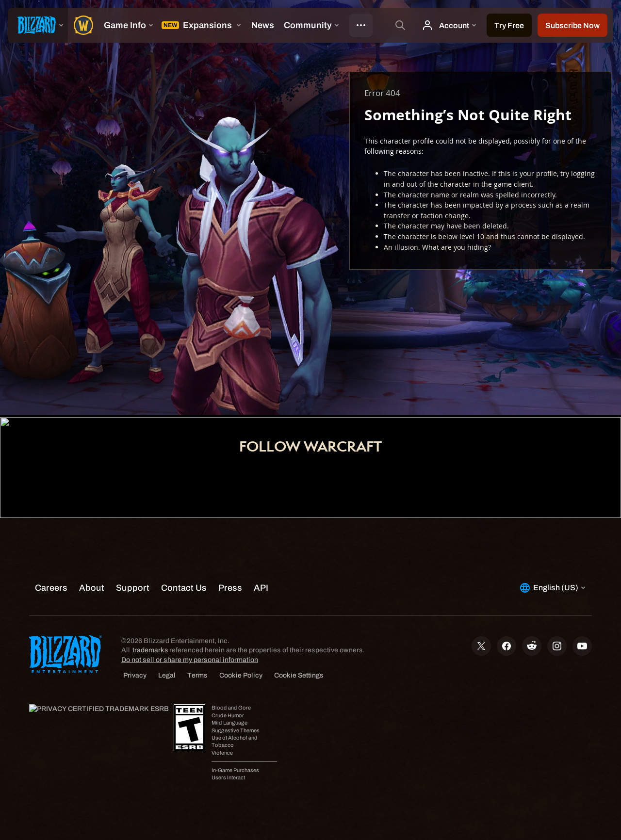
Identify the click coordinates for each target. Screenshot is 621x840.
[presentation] (38, 25)
